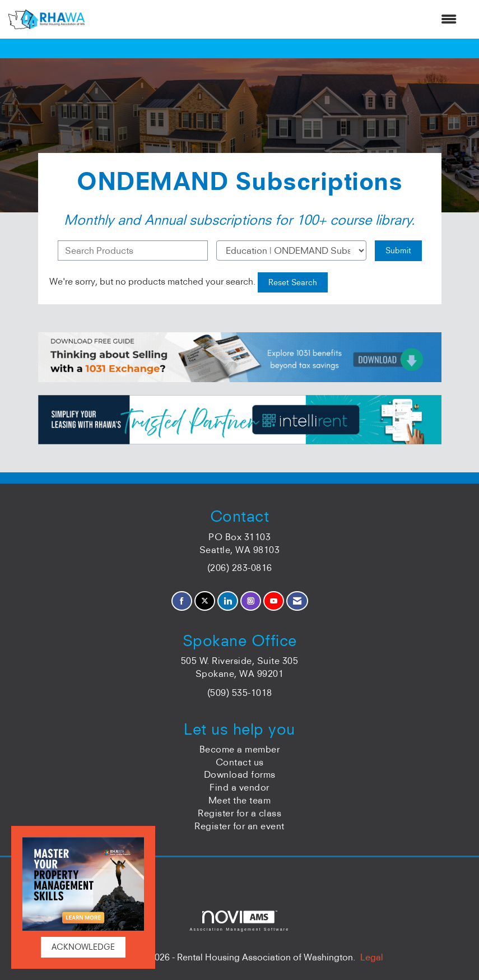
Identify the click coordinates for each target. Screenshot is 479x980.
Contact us (240, 762)
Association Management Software (239, 921)
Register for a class (239, 813)
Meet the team (240, 800)
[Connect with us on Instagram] (251, 601)
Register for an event (239, 826)
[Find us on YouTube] (274, 601)
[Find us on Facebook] (182, 601)
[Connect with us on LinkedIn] (228, 601)
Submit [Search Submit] (398, 250)
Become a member (240, 749)
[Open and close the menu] (276, 19)
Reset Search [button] (293, 282)
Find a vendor (239, 787)
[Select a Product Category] (291, 250)
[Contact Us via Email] (297, 601)
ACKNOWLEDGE (83, 947)
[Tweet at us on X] (205, 601)
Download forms (240, 774)
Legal (372, 957)
